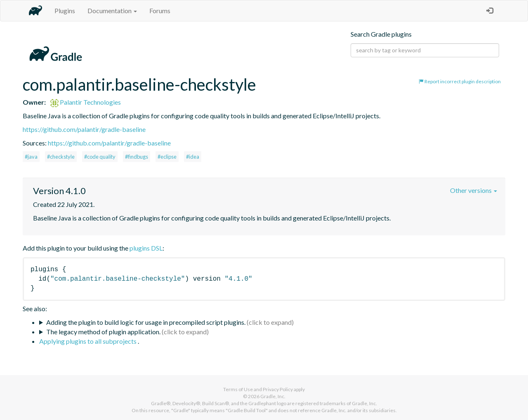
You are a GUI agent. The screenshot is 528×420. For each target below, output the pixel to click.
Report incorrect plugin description (460, 81)
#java (31, 157)
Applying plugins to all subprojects (88, 341)
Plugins (65, 11)
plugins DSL (146, 248)
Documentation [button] (112, 11)
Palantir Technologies (86, 102)
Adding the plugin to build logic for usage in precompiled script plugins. (146, 322)
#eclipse (167, 157)
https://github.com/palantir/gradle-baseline (84, 129)
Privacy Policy (278, 389)
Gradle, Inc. (273, 396)
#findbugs (137, 157)
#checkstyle (61, 157)
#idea (193, 157)
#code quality (100, 157)
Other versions (474, 190)
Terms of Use (238, 389)
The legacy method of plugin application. (103, 332)
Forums (160, 11)
